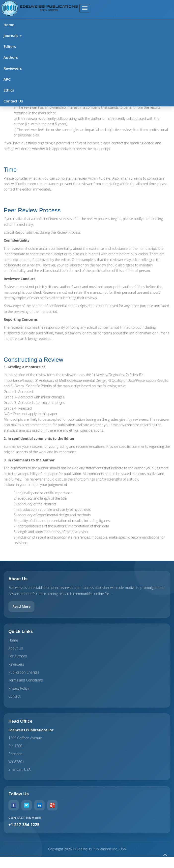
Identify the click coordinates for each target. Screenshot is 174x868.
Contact (14, 696)
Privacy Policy (19, 688)
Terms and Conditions (26, 680)
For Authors (18, 656)
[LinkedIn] (39, 805)
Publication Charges (24, 672)
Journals (13, 35)
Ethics (9, 90)
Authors (11, 57)
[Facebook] (14, 805)
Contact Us (13, 101)
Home (9, 25)
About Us (16, 648)
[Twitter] (27, 805)
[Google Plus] (52, 805)
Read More (21, 606)
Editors (10, 46)
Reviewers (13, 68)
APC (7, 79)
